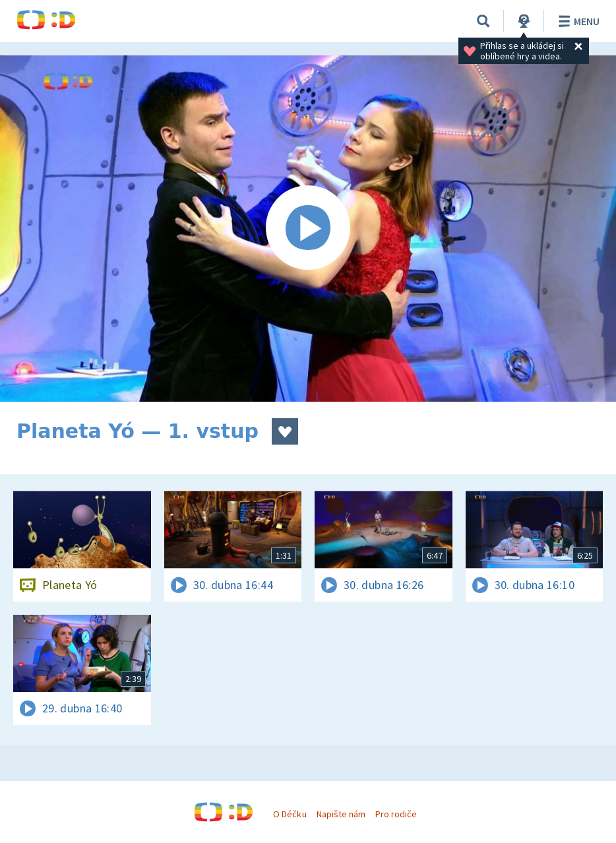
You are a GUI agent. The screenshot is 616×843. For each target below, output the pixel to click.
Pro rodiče (396, 814)
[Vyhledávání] (483, 21)
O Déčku (290, 814)
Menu (577, 21)
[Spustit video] (308, 229)
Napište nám (341, 814)
